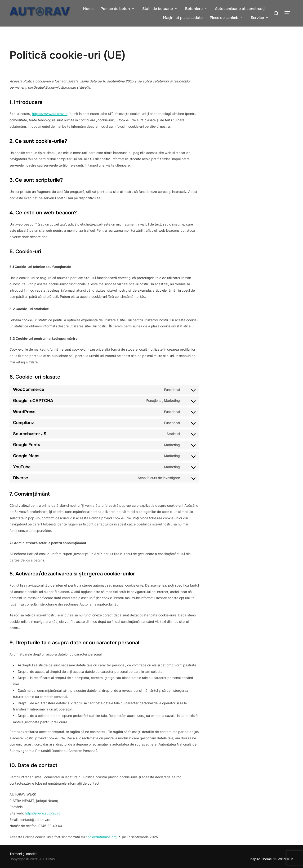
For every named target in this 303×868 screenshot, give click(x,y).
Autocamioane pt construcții (240, 9)
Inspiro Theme (261, 859)
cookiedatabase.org (101, 837)
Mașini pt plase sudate (183, 18)
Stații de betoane (160, 9)
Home (88, 9)
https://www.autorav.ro (50, 114)
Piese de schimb (227, 18)
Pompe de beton (118, 9)
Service (260, 18)
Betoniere (196, 9)
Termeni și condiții (23, 854)
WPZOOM (286, 859)
